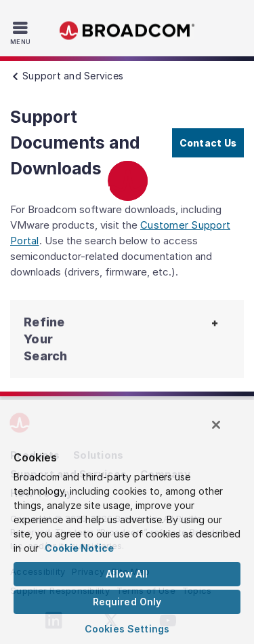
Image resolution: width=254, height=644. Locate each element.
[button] (42, 339)
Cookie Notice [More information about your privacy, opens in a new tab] (79, 548)
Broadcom (127, 31)
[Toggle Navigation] (22, 33)
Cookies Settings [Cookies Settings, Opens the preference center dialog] (127, 629)
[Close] (216, 425)
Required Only (127, 602)
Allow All (127, 574)
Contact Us (208, 143)
